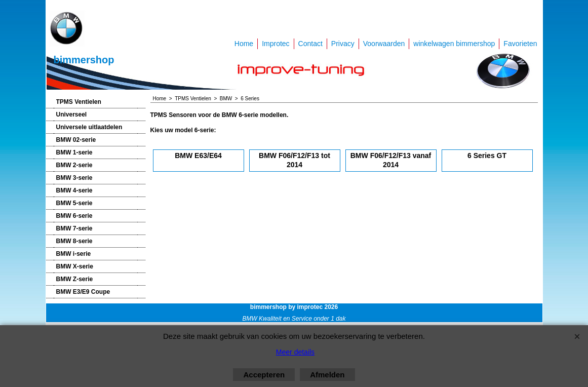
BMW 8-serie (74, 241)
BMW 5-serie (74, 203)
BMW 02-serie (76, 140)
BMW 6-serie (74, 216)
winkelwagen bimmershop (454, 44)
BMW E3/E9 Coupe (83, 292)
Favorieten (520, 44)
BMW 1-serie (74, 152)
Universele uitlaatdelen (89, 127)
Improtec (276, 44)
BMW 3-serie (74, 178)
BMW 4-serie (74, 190)
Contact (310, 44)
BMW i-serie (74, 254)
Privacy (343, 44)
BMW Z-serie (75, 279)
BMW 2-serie (74, 165)
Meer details (295, 352)
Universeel (72, 114)
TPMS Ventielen (79, 102)
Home (244, 44)
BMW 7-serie (74, 228)
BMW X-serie (75, 266)
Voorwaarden (384, 44)
